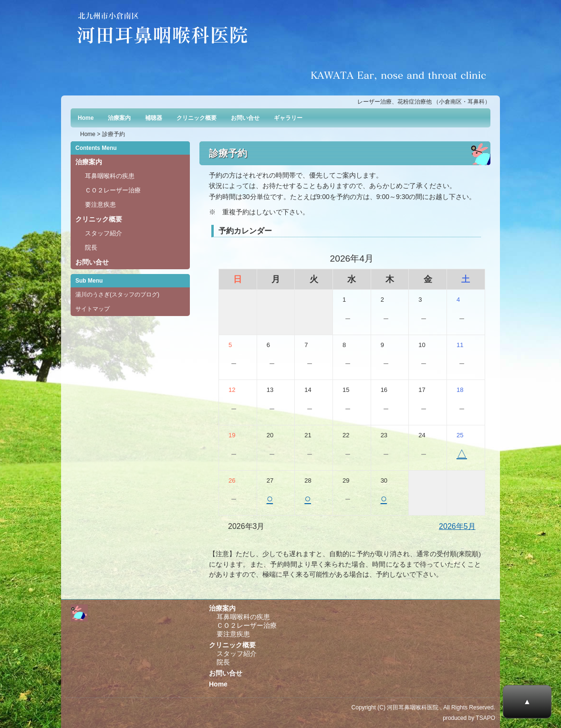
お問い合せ (245, 118)
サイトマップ (93, 309)
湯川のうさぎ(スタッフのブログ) (117, 295)
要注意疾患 (100, 205)
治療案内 (119, 118)
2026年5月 (457, 526)
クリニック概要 (197, 118)
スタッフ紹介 (104, 233)
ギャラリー (288, 118)
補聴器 (154, 118)
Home (86, 118)
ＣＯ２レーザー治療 (113, 190)
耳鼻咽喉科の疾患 (110, 176)
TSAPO (485, 718)
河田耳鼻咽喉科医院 (413, 707)
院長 (91, 248)
